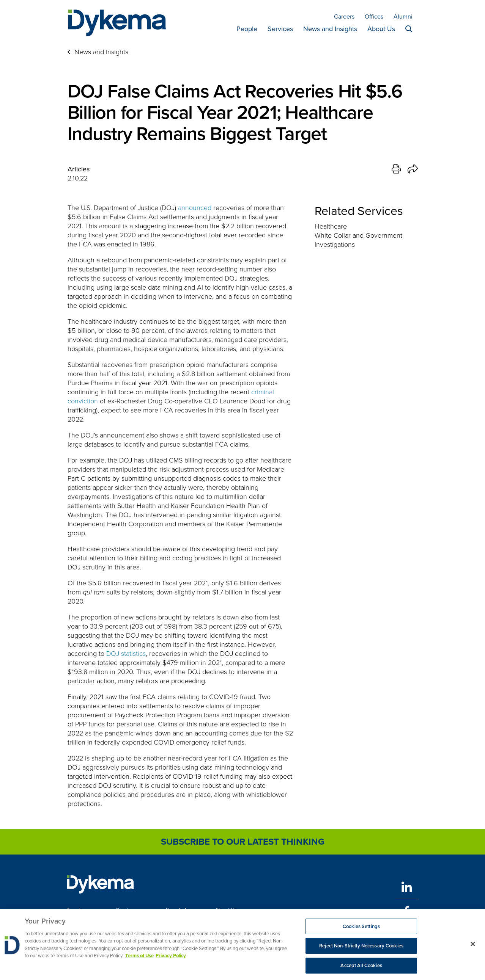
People (247, 29)
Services (280, 29)
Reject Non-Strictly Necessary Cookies (361, 948)
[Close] (473, 946)
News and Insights (330, 29)
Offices (374, 16)
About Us (381, 29)
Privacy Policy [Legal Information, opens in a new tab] (171, 958)
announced (195, 208)
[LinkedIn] (407, 887)
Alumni (403, 16)
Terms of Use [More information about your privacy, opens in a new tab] (139, 958)
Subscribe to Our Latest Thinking (243, 842)
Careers (344, 16)
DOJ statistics (126, 654)
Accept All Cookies (361, 968)
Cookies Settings (361, 929)
